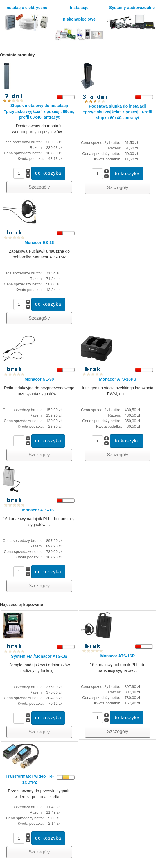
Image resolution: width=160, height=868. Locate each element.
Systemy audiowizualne (132, 17)
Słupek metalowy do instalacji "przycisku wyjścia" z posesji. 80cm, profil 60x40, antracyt (39, 111)
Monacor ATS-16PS (118, 379)
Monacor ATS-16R (117, 656)
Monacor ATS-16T (39, 510)
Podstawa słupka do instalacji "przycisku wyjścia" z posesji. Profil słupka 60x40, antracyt (118, 112)
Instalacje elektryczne (26, 18)
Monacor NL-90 (39, 379)
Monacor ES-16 (39, 243)
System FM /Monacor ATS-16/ (39, 656)
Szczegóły (39, 187)
